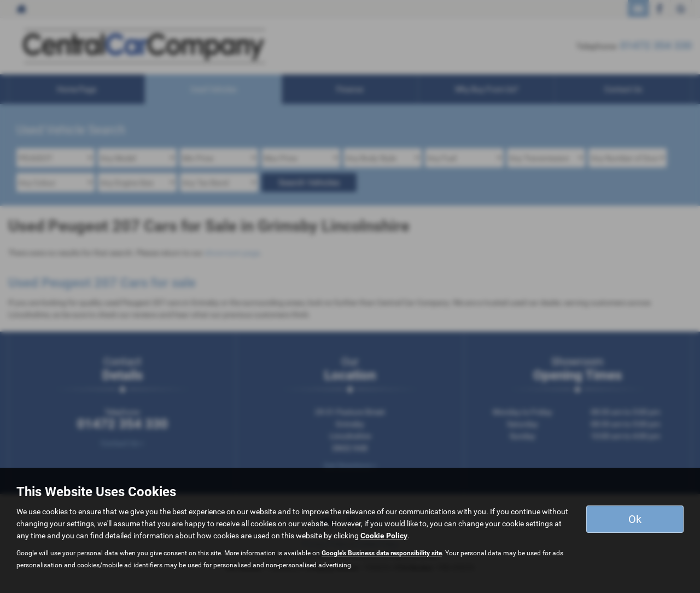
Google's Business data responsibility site (382, 553)
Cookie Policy (384, 536)
